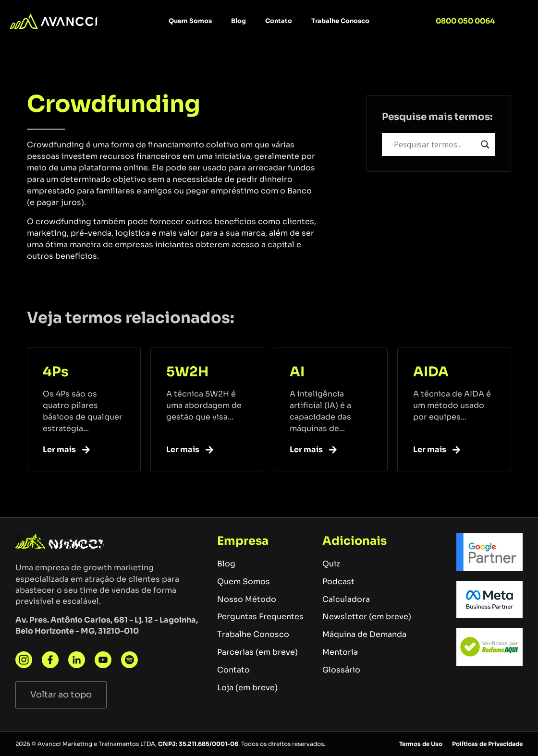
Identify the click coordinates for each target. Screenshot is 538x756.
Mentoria (340, 652)
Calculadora (346, 599)
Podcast (338, 582)
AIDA (431, 372)
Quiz (331, 564)
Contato (279, 21)
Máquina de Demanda (364, 634)
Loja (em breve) (247, 688)
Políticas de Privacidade (487, 744)
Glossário (341, 670)
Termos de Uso (421, 744)
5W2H (187, 372)
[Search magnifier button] (485, 144)
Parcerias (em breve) (257, 652)
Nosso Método (247, 599)
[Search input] (435, 144)
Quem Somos (190, 21)
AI (297, 372)
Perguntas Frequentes (260, 617)
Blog (238, 21)
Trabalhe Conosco (340, 21)
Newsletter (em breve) (367, 617)
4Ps (56, 372)
